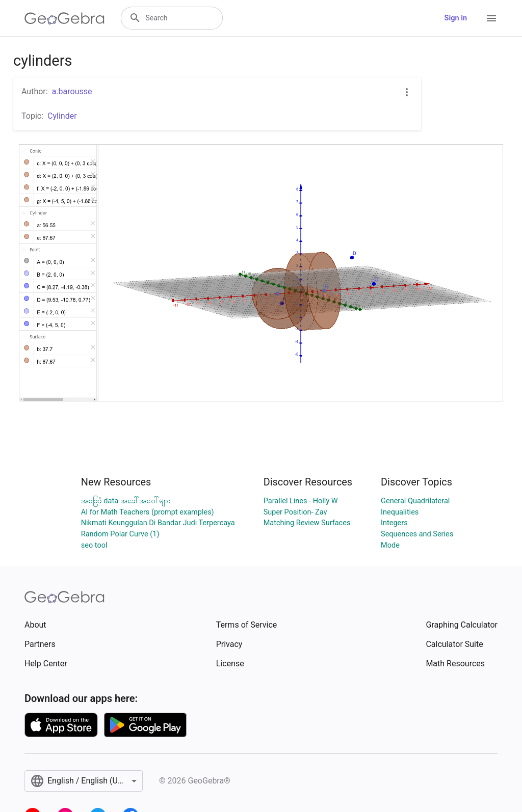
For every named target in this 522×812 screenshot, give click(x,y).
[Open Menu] (491, 18)
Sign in (456, 18)
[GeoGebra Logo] (64, 18)
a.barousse (72, 91)
